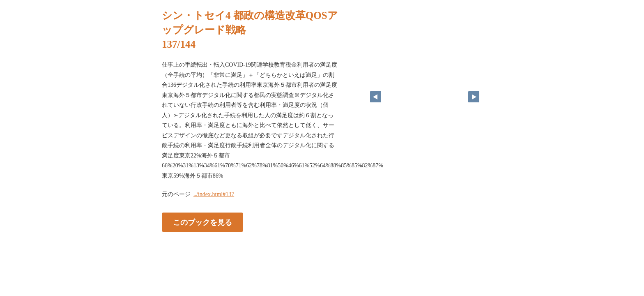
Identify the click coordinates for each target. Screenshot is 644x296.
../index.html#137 (214, 194)
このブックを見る (202, 222)
